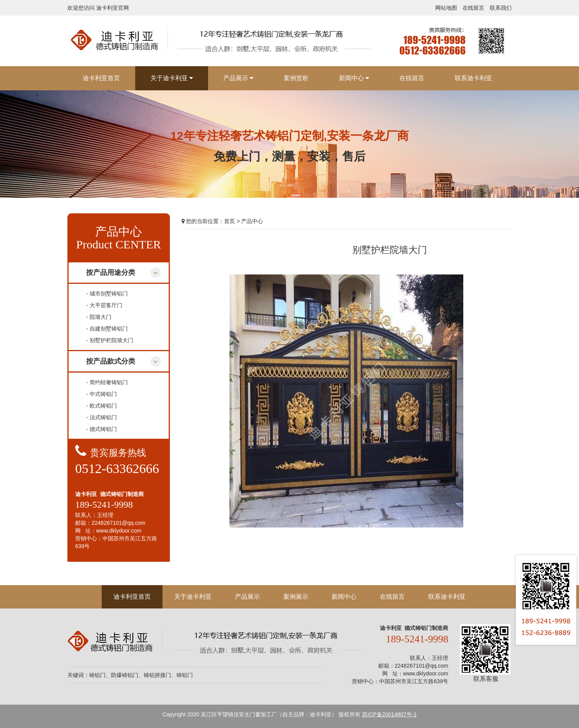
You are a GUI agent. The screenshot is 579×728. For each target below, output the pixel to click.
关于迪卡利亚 (193, 597)
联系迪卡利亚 (447, 597)
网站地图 (446, 8)
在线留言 (473, 8)
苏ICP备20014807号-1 (389, 714)
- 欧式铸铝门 (102, 406)
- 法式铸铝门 (102, 417)
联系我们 (501, 8)
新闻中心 (344, 597)
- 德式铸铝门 (102, 429)
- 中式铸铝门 (102, 394)
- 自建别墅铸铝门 (107, 329)
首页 (229, 221)
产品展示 (247, 597)
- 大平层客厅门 (104, 305)
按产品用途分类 (111, 273)
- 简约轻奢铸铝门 (107, 382)
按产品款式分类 (111, 361)
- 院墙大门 (99, 317)
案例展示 (296, 597)
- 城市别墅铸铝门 (107, 294)
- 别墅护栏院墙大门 (110, 340)
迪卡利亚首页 (132, 597)
